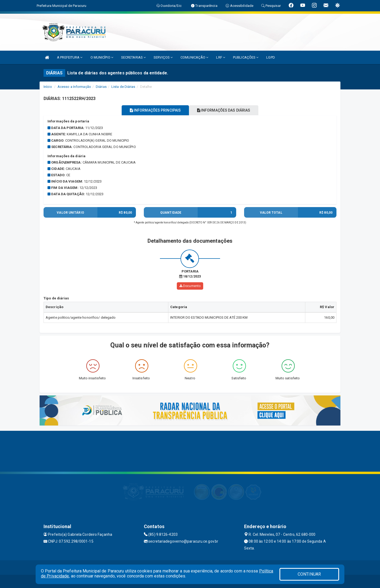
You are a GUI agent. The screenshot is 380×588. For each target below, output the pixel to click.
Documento (190, 286)
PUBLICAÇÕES (246, 57)
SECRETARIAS (133, 57)
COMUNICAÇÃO (194, 57)
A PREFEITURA (70, 57)
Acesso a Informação (74, 87)
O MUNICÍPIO (102, 57)
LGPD (270, 57)
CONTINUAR (309, 574)
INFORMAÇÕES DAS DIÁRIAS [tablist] (227, 110)
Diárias (101, 87)
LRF (221, 57)
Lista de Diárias (123, 87)
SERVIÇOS (163, 57)
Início (48, 87)
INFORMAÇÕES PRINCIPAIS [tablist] (152, 110)
